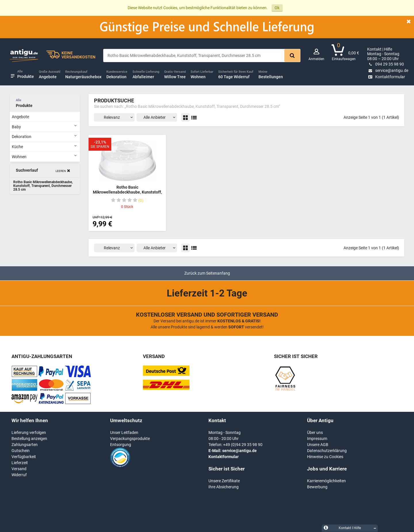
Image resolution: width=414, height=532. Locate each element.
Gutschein (21, 451)
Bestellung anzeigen (29, 439)
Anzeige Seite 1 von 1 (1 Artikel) (371, 117)
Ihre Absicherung (224, 487)
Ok (277, 8)
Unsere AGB (318, 445)
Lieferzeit (20, 463)
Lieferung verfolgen (29, 433)
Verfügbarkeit (24, 457)
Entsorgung (121, 445)
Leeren (61, 171)
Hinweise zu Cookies (325, 457)
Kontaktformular (386, 77)
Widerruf (19, 475)
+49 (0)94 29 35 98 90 (243, 445)
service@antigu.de (388, 70)
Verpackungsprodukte (130, 439)
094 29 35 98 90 (386, 64)
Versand (19, 469)
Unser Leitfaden (124, 433)
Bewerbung (317, 487)
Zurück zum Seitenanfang (207, 273)
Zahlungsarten (25, 445)
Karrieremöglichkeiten (326, 481)
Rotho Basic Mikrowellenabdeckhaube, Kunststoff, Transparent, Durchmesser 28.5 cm (127, 192)
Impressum (317, 439)
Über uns (315, 433)
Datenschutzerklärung (327, 451)
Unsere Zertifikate (224, 481)
